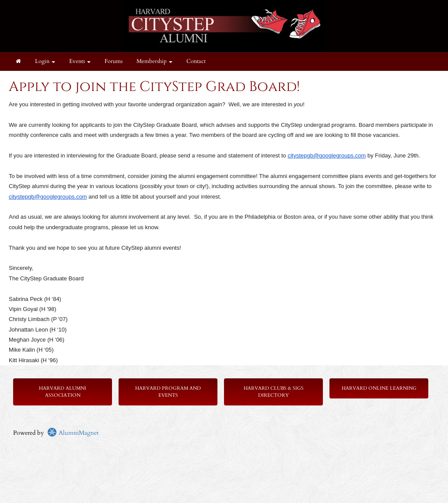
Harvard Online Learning (379, 388)
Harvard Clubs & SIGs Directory (274, 392)
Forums (114, 61)
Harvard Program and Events (168, 392)
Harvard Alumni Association (63, 392)
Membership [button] (154, 61)
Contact (196, 61)
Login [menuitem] (45, 61)
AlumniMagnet (73, 433)
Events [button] (80, 61)
